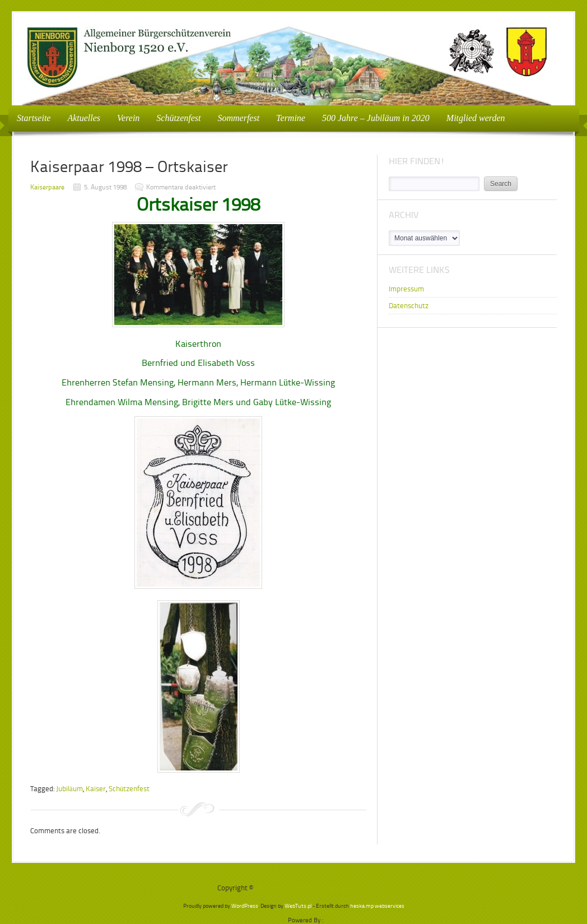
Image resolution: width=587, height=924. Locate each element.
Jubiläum (69, 789)
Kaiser (96, 789)
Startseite (34, 118)
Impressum (406, 289)
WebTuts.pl (298, 906)
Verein (125, 117)
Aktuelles (84, 118)
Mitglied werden (476, 118)
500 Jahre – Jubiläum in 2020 (376, 118)
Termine (291, 118)
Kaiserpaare (47, 187)
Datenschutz (409, 306)
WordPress (245, 906)
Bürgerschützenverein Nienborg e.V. (312, 888)
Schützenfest (178, 118)
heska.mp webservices (377, 906)
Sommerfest (238, 118)
